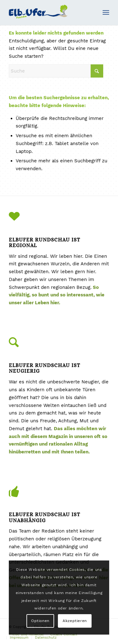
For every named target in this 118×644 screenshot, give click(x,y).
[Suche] (56, 71)
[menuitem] (106, 13)
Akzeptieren (75, 621)
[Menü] (106, 13)
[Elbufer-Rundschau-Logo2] (49, 13)
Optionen (40, 621)
